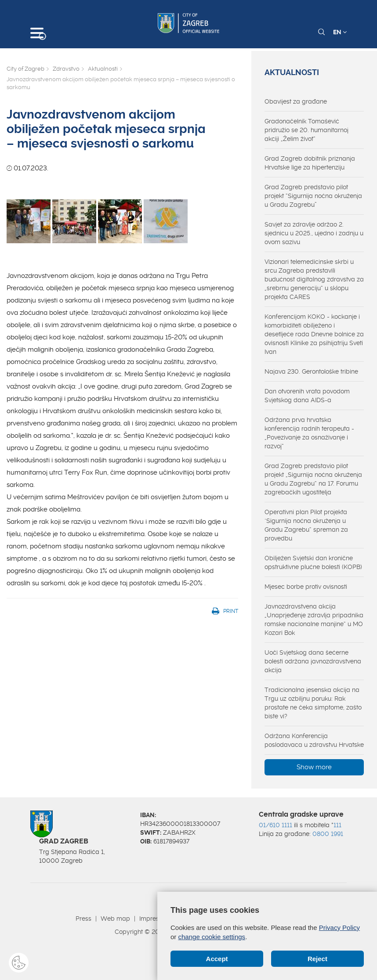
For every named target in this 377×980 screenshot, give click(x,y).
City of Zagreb (25, 69)
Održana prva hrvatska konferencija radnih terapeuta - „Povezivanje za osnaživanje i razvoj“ (309, 433)
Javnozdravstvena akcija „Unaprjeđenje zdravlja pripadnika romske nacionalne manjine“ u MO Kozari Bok (314, 620)
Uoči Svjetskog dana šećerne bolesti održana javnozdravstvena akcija (313, 661)
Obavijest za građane (296, 101)
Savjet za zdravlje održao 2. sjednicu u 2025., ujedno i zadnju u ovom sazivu (314, 233)
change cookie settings (212, 937)
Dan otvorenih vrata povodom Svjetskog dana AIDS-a (307, 396)
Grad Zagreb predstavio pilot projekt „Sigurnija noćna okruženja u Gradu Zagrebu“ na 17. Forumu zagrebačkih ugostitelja (313, 479)
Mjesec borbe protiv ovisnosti (306, 587)
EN (340, 32)
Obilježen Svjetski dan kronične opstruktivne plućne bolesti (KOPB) (313, 562)
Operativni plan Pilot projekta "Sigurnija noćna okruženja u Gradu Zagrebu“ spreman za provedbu (306, 525)
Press (83, 919)
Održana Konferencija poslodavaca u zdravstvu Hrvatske (314, 740)
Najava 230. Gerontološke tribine (311, 371)
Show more (314, 767)
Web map (115, 919)
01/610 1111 (275, 825)
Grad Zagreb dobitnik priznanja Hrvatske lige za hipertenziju (310, 163)
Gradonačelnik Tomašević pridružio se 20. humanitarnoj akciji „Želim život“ (306, 130)
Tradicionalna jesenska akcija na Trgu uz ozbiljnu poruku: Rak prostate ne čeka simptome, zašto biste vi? (313, 703)
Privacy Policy (339, 928)
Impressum (155, 919)
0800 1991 (328, 834)
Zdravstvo (66, 69)
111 (337, 825)
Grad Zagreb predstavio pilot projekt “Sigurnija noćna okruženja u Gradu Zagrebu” (313, 196)
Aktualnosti (103, 69)
